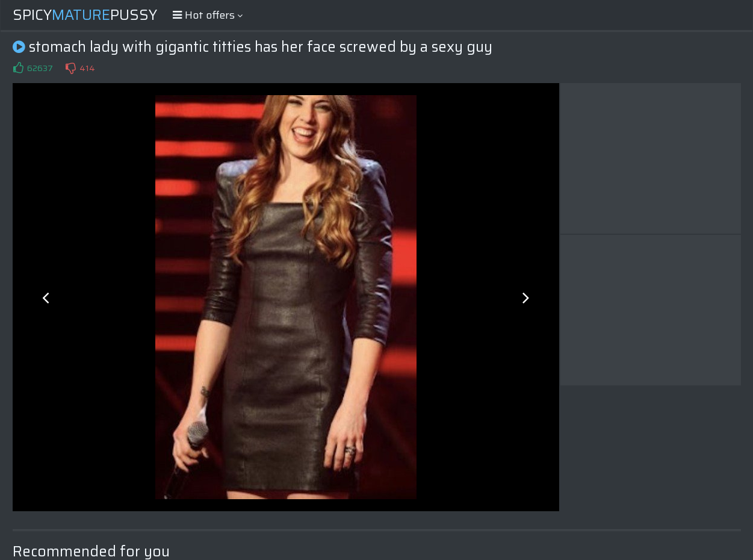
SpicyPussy (85, 15)
